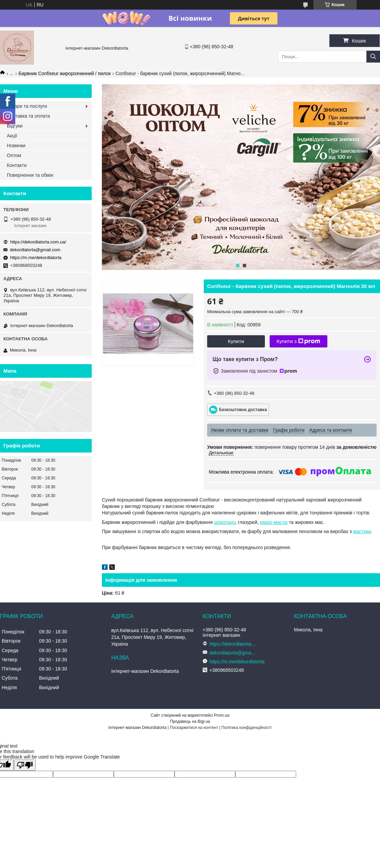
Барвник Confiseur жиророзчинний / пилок (65, 73)
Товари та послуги (27, 106)
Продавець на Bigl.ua (190, 721)
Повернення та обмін (30, 175)
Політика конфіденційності (247, 728)
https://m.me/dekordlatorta (36, 258)
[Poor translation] (25, 765)
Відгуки (15, 126)
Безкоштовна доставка (243, 409)
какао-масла (274, 522)
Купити (236, 341)
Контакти (17, 165)
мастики (362, 531)
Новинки (16, 146)
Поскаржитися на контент (194, 728)
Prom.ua (222, 715)
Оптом (14, 155)
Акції (12, 136)
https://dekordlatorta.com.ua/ (38, 242)
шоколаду (225, 522)
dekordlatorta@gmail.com (35, 250)
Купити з (298, 341)
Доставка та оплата (28, 116)
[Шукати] (373, 57)
